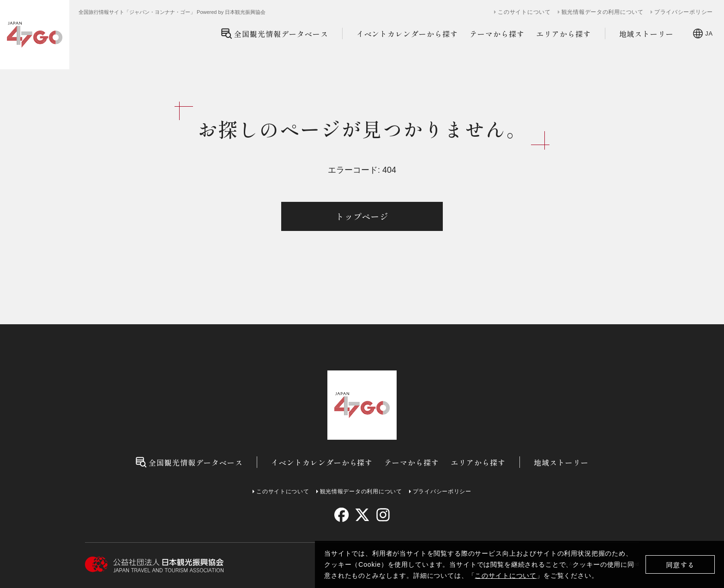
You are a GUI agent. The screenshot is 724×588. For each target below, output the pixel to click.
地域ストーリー (647, 34)
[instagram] (383, 515)
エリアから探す (564, 34)
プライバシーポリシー (684, 12)
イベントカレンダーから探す (407, 34)
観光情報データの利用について (603, 12)
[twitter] (362, 515)
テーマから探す (497, 34)
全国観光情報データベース (275, 33)
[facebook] (341, 515)
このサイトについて (506, 576)
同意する (680, 565)
